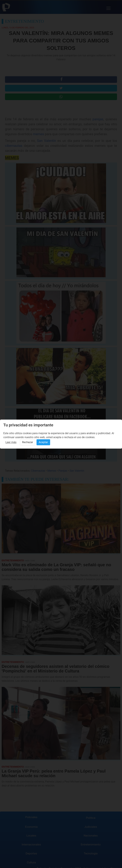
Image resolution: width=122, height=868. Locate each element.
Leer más (11, 442)
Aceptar (43, 442)
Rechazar (28, 442)
